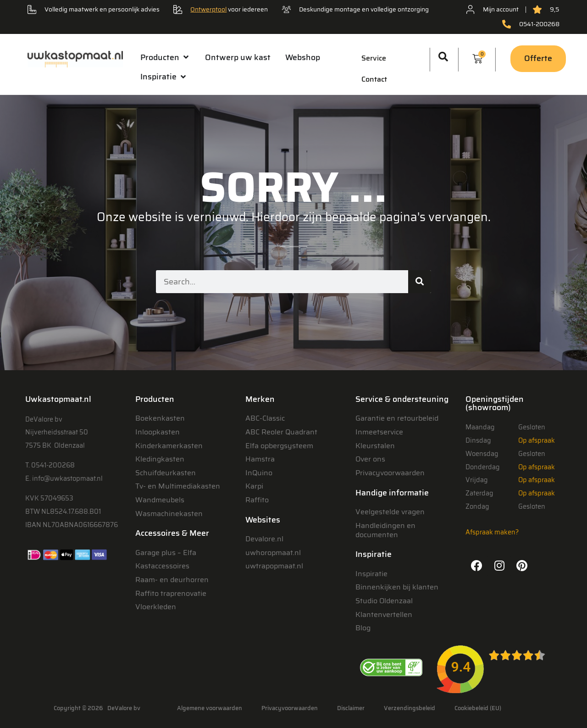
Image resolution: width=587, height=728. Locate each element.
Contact (374, 79)
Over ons (370, 459)
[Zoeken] (420, 282)
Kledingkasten (160, 459)
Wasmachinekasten (169, 514)
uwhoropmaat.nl (273, 553)
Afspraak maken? (492, 532)
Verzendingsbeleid (410, 708)
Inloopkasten (158, 432)
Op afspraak (537, 440)
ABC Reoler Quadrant (281, 432)
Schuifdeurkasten (166, 473)
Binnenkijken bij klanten (397, 587)
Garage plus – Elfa (166, 553)
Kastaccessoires (162, 566)
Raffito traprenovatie (171, 593)
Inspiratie (371, 574)
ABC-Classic (265, 418)
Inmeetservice (379, 432)
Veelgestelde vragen (390, 512)
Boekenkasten (160, 418)
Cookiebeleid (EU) (478, 708)
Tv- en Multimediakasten (178, 486)
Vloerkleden (156, 607)
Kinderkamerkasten (169, 446)
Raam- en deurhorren (172, 580)
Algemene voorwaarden (210, 708)
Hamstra (260, 459)
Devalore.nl (264, 539)
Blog (363, 628)
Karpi (254, 486)
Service (374, 58)
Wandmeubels (160, 500)
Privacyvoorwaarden (390, 473)
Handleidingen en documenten (385, 530)
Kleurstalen (375, 446)
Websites (263, 520)
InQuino (259, 473)
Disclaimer (351, 708)
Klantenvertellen (384, 614)
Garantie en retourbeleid (397, 418)
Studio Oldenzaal (384, 601)
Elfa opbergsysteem (279, 446)
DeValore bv (124, 708)
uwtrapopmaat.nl (274, 566)
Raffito (257, 500)
